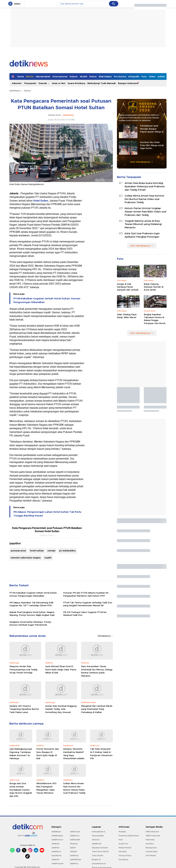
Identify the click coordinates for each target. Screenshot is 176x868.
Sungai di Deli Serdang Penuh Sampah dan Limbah (128, 287)
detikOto (56, 860)
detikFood (75, 836)
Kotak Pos (123, 844)
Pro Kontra (120, 76)
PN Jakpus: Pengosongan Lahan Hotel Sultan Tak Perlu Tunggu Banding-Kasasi (47, 514)
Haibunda (150, 840)
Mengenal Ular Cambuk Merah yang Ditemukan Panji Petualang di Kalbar (97, 709)
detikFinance (57, 840)
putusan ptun (18, 551)
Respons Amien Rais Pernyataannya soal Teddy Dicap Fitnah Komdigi (23, 669)
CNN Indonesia (152, 832)
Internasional (60, 76)
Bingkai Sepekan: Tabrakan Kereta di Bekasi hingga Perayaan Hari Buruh (155, 319)
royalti (48, 558)
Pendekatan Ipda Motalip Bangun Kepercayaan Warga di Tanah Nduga (152, 129)
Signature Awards (100, 848)
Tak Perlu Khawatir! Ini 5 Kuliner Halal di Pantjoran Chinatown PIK (101, 754)
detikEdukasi (57, 836)
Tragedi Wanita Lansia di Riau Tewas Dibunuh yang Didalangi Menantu (143, 224)
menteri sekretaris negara (26, 558)
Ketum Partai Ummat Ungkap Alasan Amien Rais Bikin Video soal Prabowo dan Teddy (145, 212)
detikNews (15, 91)
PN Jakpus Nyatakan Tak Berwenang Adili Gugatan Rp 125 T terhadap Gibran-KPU (31, 604)
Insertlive (150, 844)
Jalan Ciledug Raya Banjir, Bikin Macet (127, 316)
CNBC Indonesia (153, 836)
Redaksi (122, 832)
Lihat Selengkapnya (141, 162)
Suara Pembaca (76, 83)
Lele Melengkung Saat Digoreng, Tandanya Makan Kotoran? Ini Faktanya (21, 754)
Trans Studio (98, 855)
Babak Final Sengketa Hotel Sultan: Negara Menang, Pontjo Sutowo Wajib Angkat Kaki (32, 614)
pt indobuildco (67, 551)
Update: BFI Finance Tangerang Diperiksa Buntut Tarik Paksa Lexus (24, 709)
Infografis (134, 76)
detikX (84, 76)
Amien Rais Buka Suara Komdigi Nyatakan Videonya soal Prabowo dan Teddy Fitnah (145, 186)
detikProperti (57, 864)
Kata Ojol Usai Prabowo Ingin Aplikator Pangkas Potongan (142, 235)
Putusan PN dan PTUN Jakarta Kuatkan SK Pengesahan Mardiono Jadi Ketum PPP (86, 594)
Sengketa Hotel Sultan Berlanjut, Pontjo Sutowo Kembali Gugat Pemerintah (30, 623)
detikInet (55, 844)
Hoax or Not (59, 83)
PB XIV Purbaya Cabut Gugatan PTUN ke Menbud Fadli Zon (85, 614)
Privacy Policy (125, 855)
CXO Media (151, 855)
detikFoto (74, 855)
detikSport (56, 851)
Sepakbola (56, 855)
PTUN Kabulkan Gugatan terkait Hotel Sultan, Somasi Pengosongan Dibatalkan (47, 300)
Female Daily (151, 851)
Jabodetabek (43, 76)
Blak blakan (105, 76)
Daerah (44, 83)
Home (21, 76)
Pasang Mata (98, 836)
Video (152, 76)
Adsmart (17, 83)
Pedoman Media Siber (129, 836)
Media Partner (125, 848)
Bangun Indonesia (128, 83)
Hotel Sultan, (41, 201)
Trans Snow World (100, 851)
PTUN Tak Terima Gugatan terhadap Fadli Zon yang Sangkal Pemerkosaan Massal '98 (88, 604)
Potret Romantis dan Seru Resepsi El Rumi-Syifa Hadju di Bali (48, 754)
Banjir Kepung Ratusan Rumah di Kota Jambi (154, 287)
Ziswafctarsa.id (99, 864)
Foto (144, 76)
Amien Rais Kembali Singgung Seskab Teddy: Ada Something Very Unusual (61, 709)
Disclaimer (124, 860)
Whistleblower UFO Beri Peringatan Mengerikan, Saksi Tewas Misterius (46, 788)
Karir (121, 840)
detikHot (55, 848)
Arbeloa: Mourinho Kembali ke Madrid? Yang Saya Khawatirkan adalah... (74, 754)
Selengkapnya (105, 636)
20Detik (73, 851)
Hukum (74, 76)
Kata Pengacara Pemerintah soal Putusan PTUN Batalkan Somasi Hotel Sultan (47, 530)
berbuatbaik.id (98, 832)
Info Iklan (123, 851)
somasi (51, 551)
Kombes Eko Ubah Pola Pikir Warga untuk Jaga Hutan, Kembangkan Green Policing (152, 145)
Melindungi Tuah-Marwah (102, 83)
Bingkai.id (96, 860)
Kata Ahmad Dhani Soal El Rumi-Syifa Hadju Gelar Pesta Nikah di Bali (61, 669)
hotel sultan (37, 551)
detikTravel (75, 832)
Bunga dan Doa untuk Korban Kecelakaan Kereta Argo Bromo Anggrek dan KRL (21, 790)
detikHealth (75, 840)
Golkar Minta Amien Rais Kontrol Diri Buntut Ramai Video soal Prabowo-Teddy (74, 788)
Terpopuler (30, 83)
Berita (30, 76)
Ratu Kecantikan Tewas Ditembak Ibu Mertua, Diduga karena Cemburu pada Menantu (97, 671)
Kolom (93, 76)
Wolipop (74, 844)
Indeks (161, 76)
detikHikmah (76, 860)
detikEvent (97, 844)
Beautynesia (151, 848)
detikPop (74, 864)
